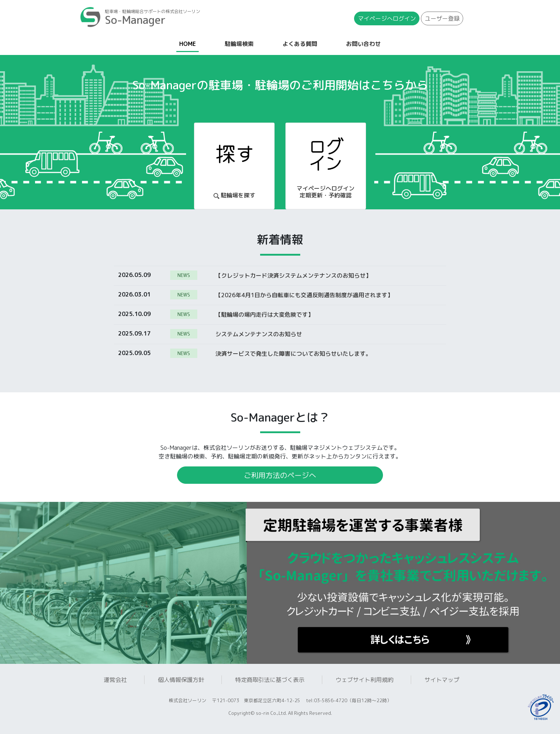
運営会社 (115, 680)
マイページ (387, 18)
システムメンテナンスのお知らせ (259, 334)
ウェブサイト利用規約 (365, 680)
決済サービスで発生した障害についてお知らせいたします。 (293, 353)
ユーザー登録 (442, 18)
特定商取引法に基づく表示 (270, 680)
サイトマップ (442, 680)
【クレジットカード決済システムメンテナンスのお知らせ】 (293, 275)
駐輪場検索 (239, 44)
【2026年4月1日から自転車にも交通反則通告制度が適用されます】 (304, 295)
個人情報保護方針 (181, 680)
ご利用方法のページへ (280, 475)
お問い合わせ (363, 44)
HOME (189, 43)
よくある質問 (300, 44)
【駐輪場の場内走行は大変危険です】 (264, 314)
